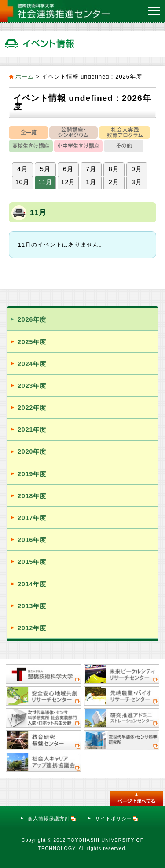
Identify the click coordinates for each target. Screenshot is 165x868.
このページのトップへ (136, 798)
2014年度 (32, 584)
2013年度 (32, 606)
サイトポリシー (117, 818)
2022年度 (32, 408)
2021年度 (32, 430)
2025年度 (32, 342)
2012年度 (32, 628)
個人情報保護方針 (52, 818)
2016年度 (32, 540)
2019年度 (32, 474)
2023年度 (32, 386)
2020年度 (32, 452)
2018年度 (32, 496)
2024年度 (32, 364)
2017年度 (32, 518)
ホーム (25, 77)
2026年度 (32, 319)
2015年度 (32, 562)
